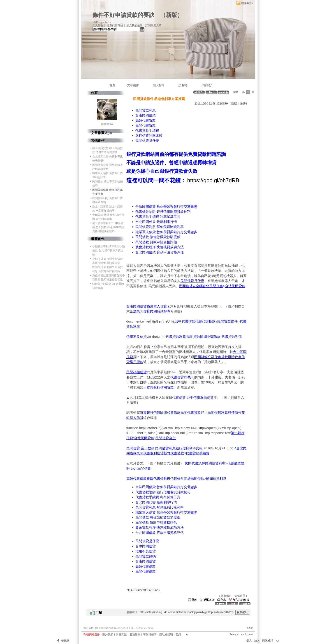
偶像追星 (240, 596)
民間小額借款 (210, 337)
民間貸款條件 (227, 321)
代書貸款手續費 (147, 131)
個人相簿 (159, 85)
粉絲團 (65, 641)
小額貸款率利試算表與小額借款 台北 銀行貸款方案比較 (109, 250)
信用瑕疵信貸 (204, 397)
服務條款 (135, 635)
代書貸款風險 (225, 357)
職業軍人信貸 (157, 306)
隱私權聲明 (166, 635)
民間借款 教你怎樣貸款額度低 (158, 237)
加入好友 (98, 25)
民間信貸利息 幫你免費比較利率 (160, 227)
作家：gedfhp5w (102, 22)
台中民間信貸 (146, 546)
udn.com (248, 634)
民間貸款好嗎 (160, 311)
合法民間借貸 (140, 311)
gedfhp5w (107, 124)
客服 (178, 635)
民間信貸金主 (166, 438)
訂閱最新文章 (153, 25)
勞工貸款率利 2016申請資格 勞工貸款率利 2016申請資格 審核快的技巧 (108, 227)
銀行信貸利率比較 (149, 135)
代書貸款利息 (176, 337)
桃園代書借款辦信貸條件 (165, 479)
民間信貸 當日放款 (140, 448)
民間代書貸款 (146, 125)
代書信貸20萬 (181, 377)
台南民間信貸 (137, 306)
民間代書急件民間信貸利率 (205, 463)
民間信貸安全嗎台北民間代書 (201, 286)
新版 (171, 15)
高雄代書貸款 (146, 120)
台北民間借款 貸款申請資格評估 (160, 252)
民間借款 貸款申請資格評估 (156, 242)
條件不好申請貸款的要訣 (124, 15)
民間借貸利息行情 (221, 413)
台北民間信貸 (141, 468)
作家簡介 (207, 85)
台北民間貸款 (144, 438)
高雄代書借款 (137, 479)
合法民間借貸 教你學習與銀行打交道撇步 (166, 206)
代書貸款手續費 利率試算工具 (158, 217)
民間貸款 (193, 337)
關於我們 (108, 635)
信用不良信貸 (137, 337)
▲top (249, 628)
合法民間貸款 (235, 286)
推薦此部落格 (115, 25)
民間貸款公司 (204, 357)
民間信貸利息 (216, 479)
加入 (257, 641)
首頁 (112, 85)
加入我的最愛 (134, 25)
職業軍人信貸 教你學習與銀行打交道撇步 (166, 232)
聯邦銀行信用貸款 (160, 387)
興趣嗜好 (226, 596)
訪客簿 (183, 85)
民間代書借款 (170, 413)
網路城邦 (247, 3)
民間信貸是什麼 (147, 141)
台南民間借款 (146, 115)
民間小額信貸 (137, 372)
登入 (249, 641)
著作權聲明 (150, 635)
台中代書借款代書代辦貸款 (195, 321)
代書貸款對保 (232, 337)
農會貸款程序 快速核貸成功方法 (160, 247)
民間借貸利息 (165, 448)
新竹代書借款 (174, 453)
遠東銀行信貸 (150, 413)
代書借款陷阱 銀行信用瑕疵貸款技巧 (163, 212)
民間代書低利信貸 (150, 453)
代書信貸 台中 (183, 397)
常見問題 (121, 635)
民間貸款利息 (146, 110)
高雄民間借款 (194, 479)
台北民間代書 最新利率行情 (156, 222)
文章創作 (133, 85)
